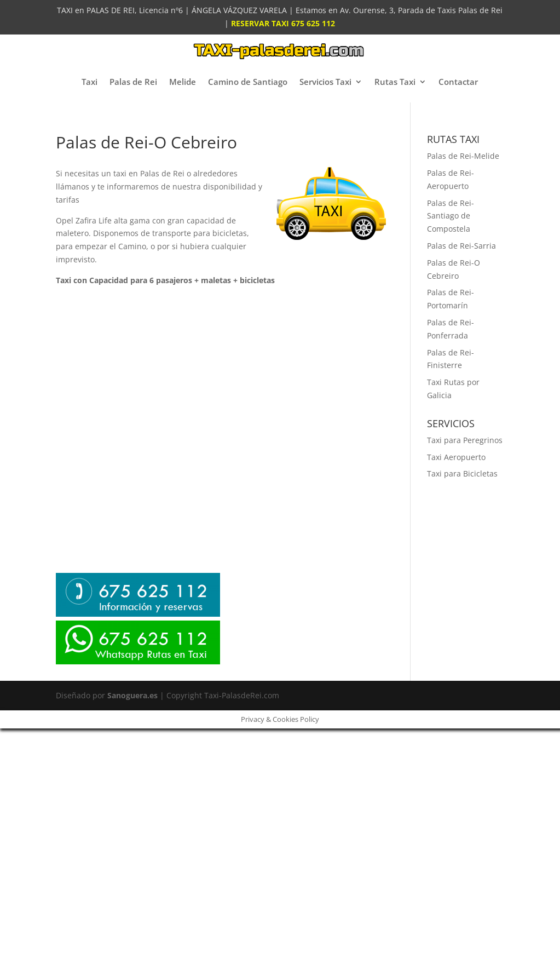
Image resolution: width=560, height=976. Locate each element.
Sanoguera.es (132, 695)
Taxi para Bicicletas (462, 473)
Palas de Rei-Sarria (461, 246)
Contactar (458, 82)
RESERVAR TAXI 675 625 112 (283, 23)
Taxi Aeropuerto (456, 457)
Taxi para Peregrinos (465, 440)
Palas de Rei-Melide (463, 156)
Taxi (90, 82)
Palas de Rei (133, 82)
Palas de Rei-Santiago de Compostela (451, 216)
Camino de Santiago (248, 82)
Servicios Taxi (325, 82)
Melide (183, 82)
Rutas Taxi (395, 82)
